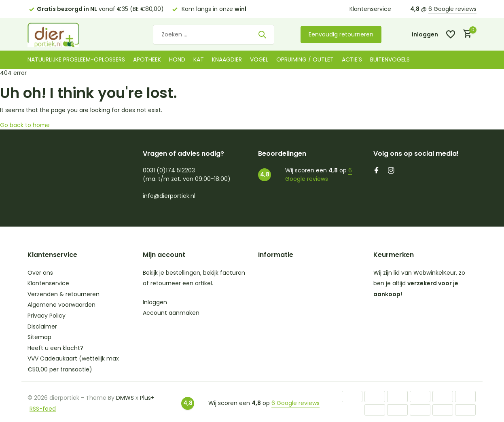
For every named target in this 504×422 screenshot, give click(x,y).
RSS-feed (43, 409)
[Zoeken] (214, 35)
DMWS (125, 398)
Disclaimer (42, 327)
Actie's (352, 59)
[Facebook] (377, 171)
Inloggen (155, 302)
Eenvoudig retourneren (341, 34)
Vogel (259, 59)
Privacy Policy (47, 316)
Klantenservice (370, 9)
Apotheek (147, 59)
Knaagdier (227, 59)
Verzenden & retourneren (64, 294)
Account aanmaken (171, 313)
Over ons (40, 273)
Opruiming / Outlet (305, 59)
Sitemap (39, 337)
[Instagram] (391, 171)
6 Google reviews (452, 9)
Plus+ (147, 398)
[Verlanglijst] (451, 34)
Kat (199, 59)
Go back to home (25, 125)
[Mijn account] (425, 35)
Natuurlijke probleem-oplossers (76, 59)
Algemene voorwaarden (61, 305)
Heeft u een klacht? (55, 348)
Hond (177, 59)
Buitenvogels (390, 59)
